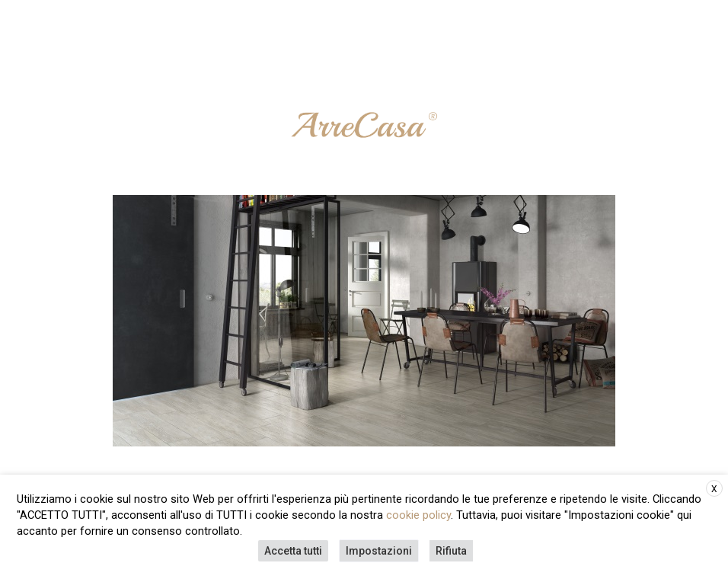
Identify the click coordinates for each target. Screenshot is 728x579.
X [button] (714, 489)
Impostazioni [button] (379, 551)
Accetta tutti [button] (293, 551)
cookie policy (418, 515)
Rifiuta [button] (451, 551)
